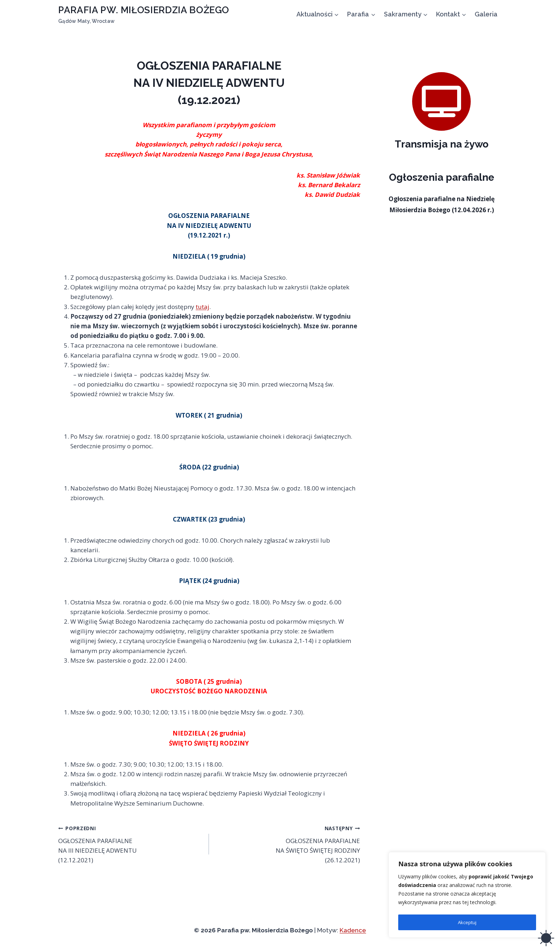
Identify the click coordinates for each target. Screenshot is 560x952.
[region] (467, 896)
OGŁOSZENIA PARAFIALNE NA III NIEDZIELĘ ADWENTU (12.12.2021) (131, 844)
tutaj (202, 307)
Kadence (353, 930)
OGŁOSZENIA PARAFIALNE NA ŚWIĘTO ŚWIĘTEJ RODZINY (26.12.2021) (287, 844)
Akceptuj (467, 922)
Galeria (486, 14)
